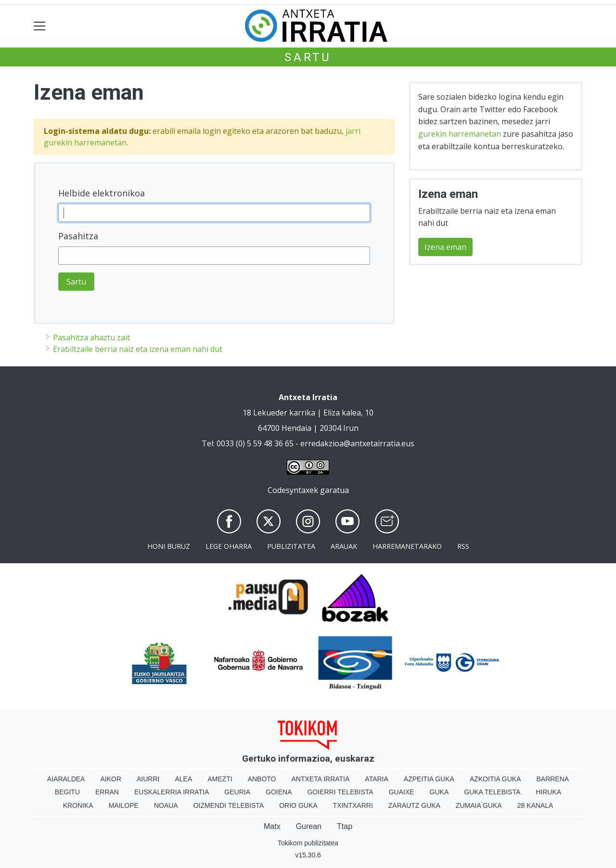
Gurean (309, 826)
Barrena (552, 779)
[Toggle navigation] (40, 26)
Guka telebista (492, 792)
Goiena (279, 792)
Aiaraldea (66, 779)
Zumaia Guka (479, 805)
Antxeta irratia (321, 779)
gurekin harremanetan (460, 134)
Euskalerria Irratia (172, 792)
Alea (183, 779)
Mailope (124, 805)
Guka (439, 792)
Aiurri (148, 779)
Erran (107, 792)
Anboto (262, 779)
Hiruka (548, 792)
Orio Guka (298, 805)
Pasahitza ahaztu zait (91, 337)
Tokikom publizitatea (308, 843)
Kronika (78, 805)
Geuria (237, 792)
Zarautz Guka (414, 805)
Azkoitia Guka (495, 779)
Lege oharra (229, 546)
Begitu (67, 792)
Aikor (111, 779)
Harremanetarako (407, 546)
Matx (272, 826)
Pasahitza (78, 236)
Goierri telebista (340, 792)
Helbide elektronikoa (102, 193)
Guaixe (402, 792)
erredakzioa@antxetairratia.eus (357, 443)
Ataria (377, 779)
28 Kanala (535, 805)
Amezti (220, 779)
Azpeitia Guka (429, 779)
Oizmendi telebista (229, 805)
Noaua (166, 805)
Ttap (345, 826)
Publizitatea (291, 546)
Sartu (308, 57)
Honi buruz (169, 546)
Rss (463, 546)
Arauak (344, 546)
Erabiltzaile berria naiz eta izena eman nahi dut (138, 349)
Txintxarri (353, 805)
